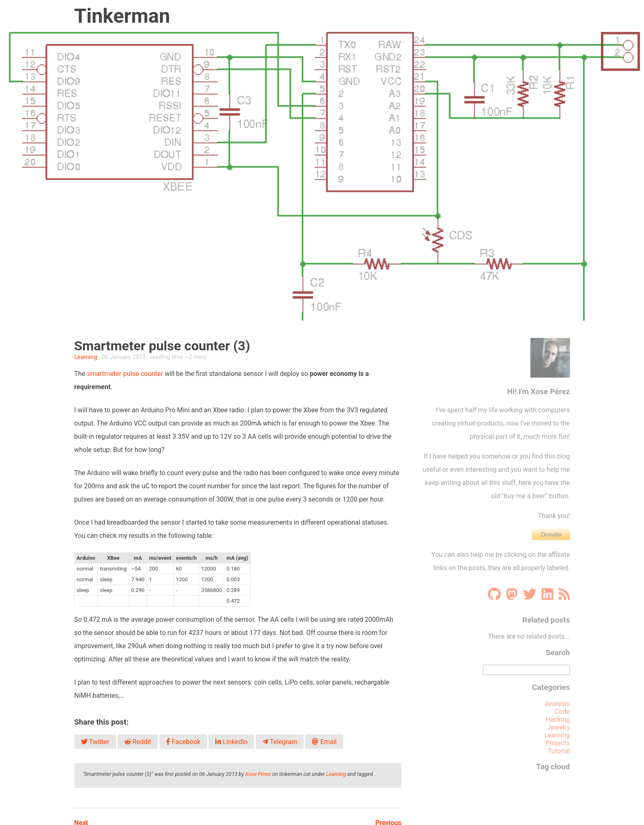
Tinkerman (122, 16)
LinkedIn (231, 742)
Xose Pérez (258, 774)
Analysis (558, 704)
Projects (558, 743)
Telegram (280, 742)
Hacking (558, 719)
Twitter (95, 742)
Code (562, 712)
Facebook (183, 742)
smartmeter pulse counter (124, 374)
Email (324, 742)
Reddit (138, 742)
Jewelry (559, 727)
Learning (86, 357)
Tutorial (559, 751)
